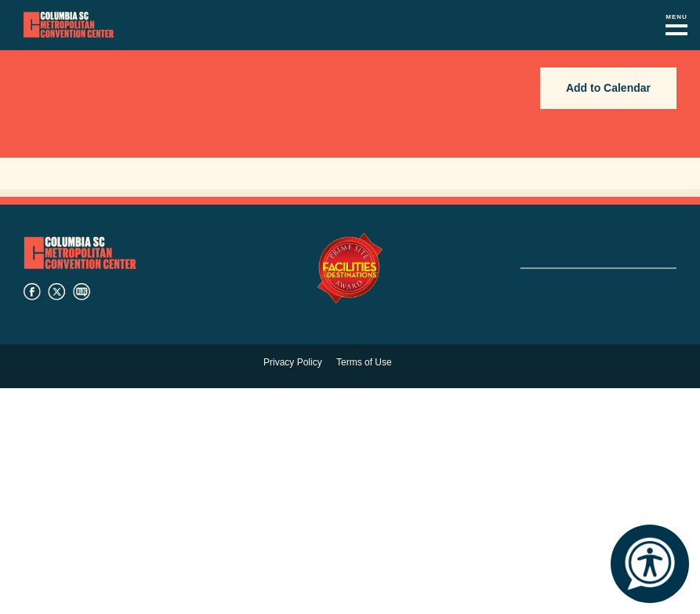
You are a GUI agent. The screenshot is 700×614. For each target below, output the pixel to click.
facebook (32, 292)
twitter (56, 292)
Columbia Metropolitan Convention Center (69, 25)
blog (82, 292)
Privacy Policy (293, 362)
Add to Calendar (608, 88)
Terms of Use (364, 362)
